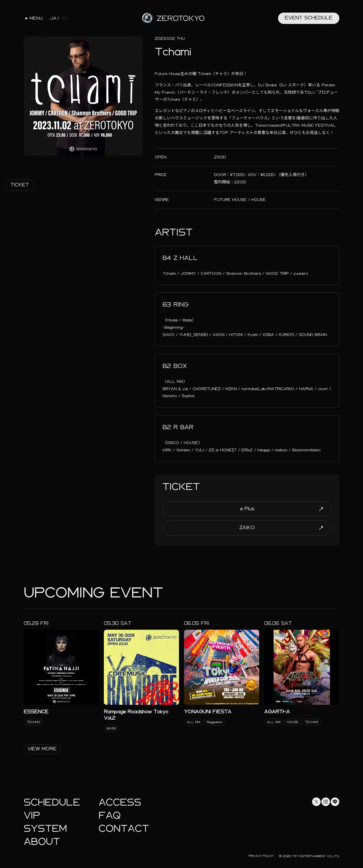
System (45, 829)
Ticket (20, 185)
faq (110, 815)
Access (120, 802)
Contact (124, 829)
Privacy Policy (261, 856)
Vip (32, 815)
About (42, 842)
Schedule (52, 802)
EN (65, 18)
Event (309, 18)
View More (42, 749)
